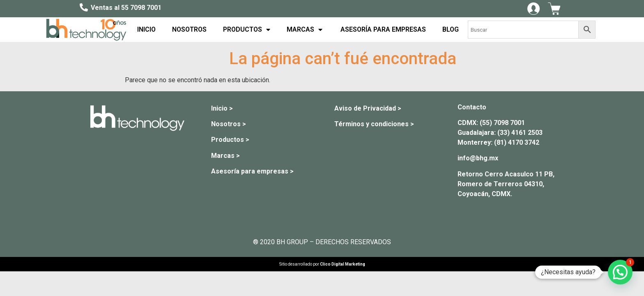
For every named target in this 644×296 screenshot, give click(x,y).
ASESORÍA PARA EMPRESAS (382, 29)
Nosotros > (229, 124)
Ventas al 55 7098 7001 (126, 8)
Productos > (230, 140)
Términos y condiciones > (374, 124)
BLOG (451, 29)
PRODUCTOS (247, 30)
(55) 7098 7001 (502, 123)
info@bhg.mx (478, 158)
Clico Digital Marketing (343, 264)
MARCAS (305, 30)
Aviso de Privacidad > (368, 108)
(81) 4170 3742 (517, 142)
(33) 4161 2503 (520, 133)
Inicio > (222, 108)
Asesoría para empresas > (252, 171)
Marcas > (225, 156)
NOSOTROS (189, 29)
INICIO (146, 29)
